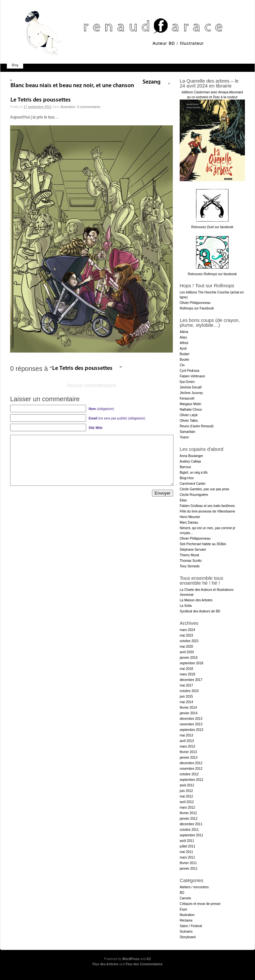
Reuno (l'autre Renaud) (197, 426)
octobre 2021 (189, 641)
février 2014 (188, 708)
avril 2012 (187, 802)
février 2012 (188, 813)
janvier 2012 (188, 819)
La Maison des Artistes (196, 600)
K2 (149, 959)
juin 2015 (186, 696)
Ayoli (183, 348)
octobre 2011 (189, 830)
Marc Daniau (189, 522)
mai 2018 (186, 669)
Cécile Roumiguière (194, 495)
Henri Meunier (190, 517)
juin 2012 (186, 791)
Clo (182, 365)
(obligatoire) (101, 409)
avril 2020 (187, 652)
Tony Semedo (190, 566)
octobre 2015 (189, 691)
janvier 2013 (188, 758)
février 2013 (188, 752)
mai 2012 (186, 796)
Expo (183, 909)
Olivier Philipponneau (195, 303)
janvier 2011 (188, 869)
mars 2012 (187, 807)
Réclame (186, 920)
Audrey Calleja (190, 461)
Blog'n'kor (187, 478)
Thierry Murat (189, 555)
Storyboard (188, 937)
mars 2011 (187, 857)
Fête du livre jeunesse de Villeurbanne (207, 511)
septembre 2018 (191, 663)
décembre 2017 (191, 680)
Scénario (186, 932)
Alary (183, 337)
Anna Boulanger (191, 456)
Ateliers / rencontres (194, 887)
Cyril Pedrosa (189, 371)
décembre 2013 (191, 719)
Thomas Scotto (191, 561)
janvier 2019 (188, 658)
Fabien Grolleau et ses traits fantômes (207, 506)
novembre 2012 (191, 769)
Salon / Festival (191, 926)
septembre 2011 (191, 835)
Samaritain (187, 432)
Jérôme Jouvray (191, 393)
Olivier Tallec (189, 421)
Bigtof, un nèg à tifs (194, 473)
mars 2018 (187, 674)
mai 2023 (186, 635)
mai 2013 (186, 735)
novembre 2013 (191, 724)
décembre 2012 (191, 763)
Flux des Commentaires (144, 964)
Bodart (184, 354)
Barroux (185, 467)
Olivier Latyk (189, 415)
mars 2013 (187, 746)
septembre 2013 (191, 730)
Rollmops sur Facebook (197, 308)
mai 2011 (186, 852)
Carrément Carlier (193, 484)
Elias (183, 500)
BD (182, 893)
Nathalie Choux (191, 410)
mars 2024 (187, 630)
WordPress (131, 959)
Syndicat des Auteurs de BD (200, 611)
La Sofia (186, 606)
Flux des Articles (106, 964)
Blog (15, 65)
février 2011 (188, 863)
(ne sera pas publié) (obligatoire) (117, 418)
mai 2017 (186, 685)
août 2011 (187, 841)
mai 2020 (186, 647)
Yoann (184, 437)
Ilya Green (187, 382)
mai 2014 (186, 702)
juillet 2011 (187, 846)
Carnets (185, 898)
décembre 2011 (191, 824)
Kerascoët (187, 398)
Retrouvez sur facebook (212, 227)
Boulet (184, 360)
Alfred (184, 343)
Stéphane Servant (193, 550)
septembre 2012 (191, 780)
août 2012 (187, 785)
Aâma (184, 332)
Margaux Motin (190, 404)
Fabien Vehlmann (192, 376)
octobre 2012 (189, 774)
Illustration (68, 107)
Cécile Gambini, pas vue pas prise (204, 489)
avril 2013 (187, 741)
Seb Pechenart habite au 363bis (203, 544)
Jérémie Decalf (191, 387)
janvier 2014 (188, 713)
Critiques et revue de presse (200, 904)
